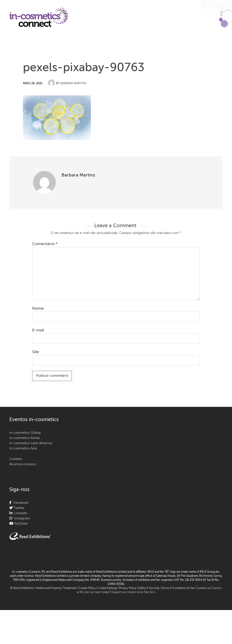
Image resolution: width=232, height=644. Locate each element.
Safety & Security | (150, 588)
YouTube (20, 524)
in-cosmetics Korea (24, 438)
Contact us (203, 588)
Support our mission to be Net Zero (133, 592)
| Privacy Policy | (128, 588)
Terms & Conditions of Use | (179, 588)
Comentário (45, 244)
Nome (38, 309)
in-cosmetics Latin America (31, 443)
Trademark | (71, 588)
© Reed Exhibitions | (23, 588)
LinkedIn (20, 513)
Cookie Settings (107, 588)
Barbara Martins (73, 83)
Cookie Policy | (88, 588)
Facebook (20, 503)
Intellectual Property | (50, 588)
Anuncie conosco (23, 464)
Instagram (21, 518)
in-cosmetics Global (25, 433)
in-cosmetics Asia (23, 448)
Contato (16, 459)
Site (36, 352)
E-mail (38, 330)
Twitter (19, 508)
